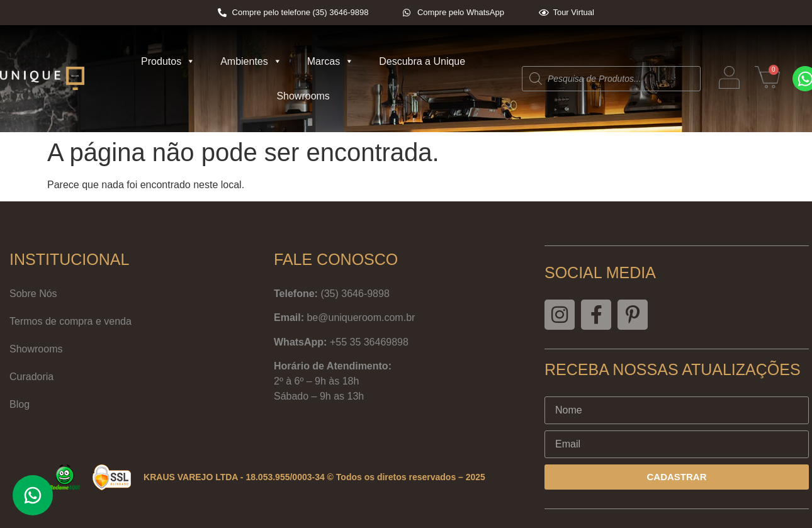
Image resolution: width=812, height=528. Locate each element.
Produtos (168, 61)
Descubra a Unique (422, 61)
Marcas (330, 61)
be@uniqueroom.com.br (361, 317)
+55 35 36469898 (369, 342)
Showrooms (303, 96)
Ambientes (251, 61)
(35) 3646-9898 (355, 294)
